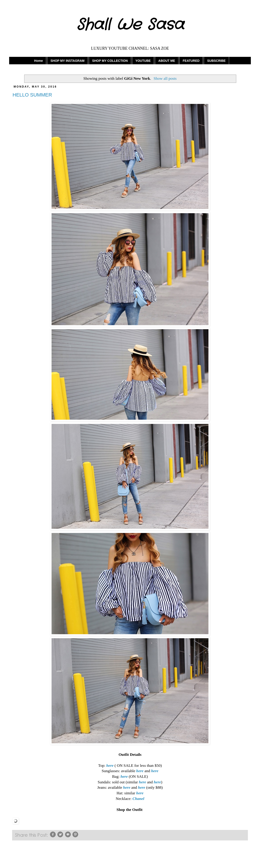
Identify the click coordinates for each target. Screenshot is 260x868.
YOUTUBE (143, 61)
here (110, 765)
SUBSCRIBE (216, 61)
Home (38, 61)
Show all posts (165, 78)
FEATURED (191, 61)
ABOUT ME (167, 61)
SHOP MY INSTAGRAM (67, 61)
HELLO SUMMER (32, 95)
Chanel (138, 799)
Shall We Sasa (130, 25)
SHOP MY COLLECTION (110, 61)
